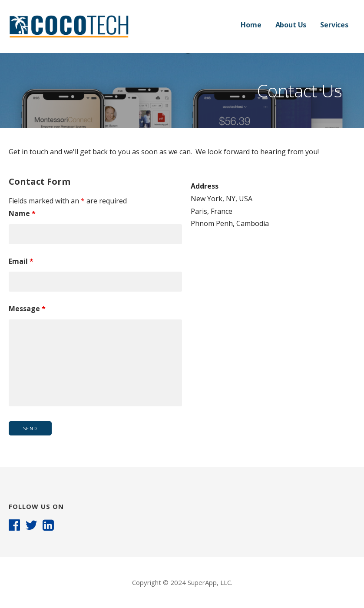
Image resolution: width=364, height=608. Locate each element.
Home (251, 25)
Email (21, 261)
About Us (291, 25)
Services (334, 25)
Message (27, 309)
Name (22, 213)
